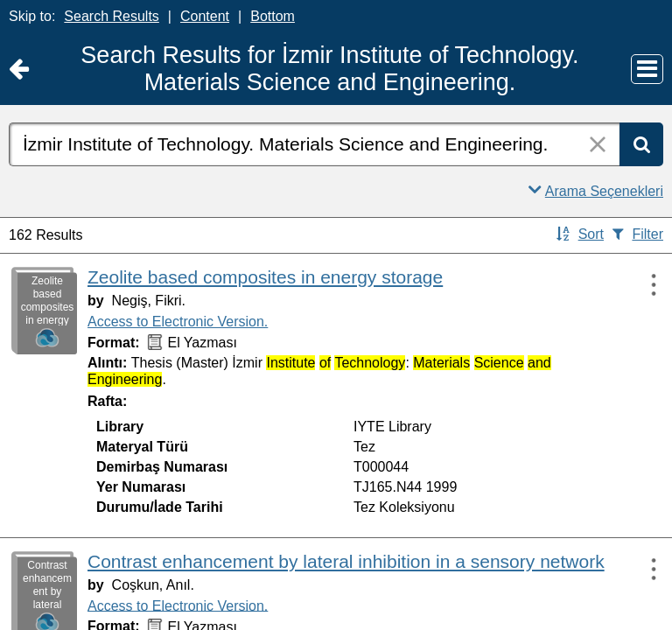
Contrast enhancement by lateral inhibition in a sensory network (346, 561)
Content (205, 16)
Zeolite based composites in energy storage (265, 277)
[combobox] (314, 144)
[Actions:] (646, 284)
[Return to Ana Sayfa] (19, 70)
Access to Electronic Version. (178, 322)
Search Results (112, 16)
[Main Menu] (647, 69)
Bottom (273, 16)
